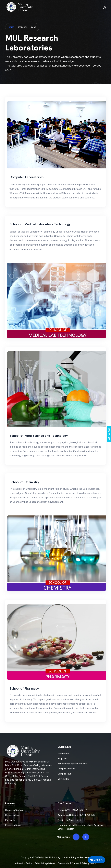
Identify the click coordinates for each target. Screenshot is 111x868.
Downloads (63, 863)
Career (76, 863)
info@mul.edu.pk (73, 820)
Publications (11, 820)
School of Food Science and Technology (39, 436)
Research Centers (14, 810)
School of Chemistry (24, 482)
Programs (63, 758)
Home (11, 27)
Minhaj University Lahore (55, 857)
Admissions (63, 753)
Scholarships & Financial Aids (72, 764)
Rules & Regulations (45, 863)
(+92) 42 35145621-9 (76, 810)
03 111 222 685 (87, 815)
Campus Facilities (66, 769)
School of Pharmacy (24, 688)
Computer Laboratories (27, 177)
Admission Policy (23, 863)
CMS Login (63, 779)
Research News (13, 825)
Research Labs (13, 815)
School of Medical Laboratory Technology (40, 224)
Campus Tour (64, 774)
